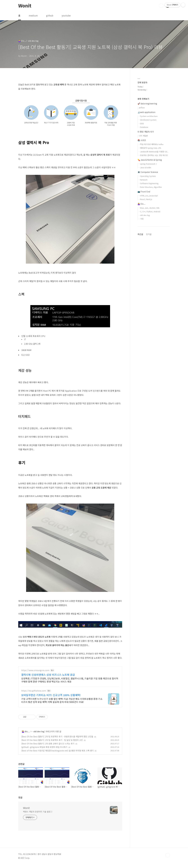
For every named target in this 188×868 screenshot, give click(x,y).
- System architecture (148, 116)
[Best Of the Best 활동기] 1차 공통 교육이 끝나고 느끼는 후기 (48, 747)
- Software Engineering (149, 183)
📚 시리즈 (142, 140)
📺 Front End (144, 192)
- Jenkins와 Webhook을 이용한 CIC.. (154, 152)
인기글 (149, 234)
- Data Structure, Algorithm (150, 187)
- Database (144, 127)
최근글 (140, 234)
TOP (168, 859)
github (50, 15)
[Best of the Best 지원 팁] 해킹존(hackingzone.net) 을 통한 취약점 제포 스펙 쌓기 (57, 754)
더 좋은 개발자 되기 (146, 132)
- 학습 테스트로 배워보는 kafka (151, 144)
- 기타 (141, 219)
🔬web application (146, 112)
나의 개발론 (143, 136)
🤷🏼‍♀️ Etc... (26, 735)
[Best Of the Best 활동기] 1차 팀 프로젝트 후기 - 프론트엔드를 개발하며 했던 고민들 (57, 740)
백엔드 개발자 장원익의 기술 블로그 (38, 815)
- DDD (141, 123)
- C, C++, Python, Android (150, 211)
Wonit (25, 5)
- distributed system (148, 120)
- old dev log (38, 735)
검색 (161, 6)
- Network (143, 180)
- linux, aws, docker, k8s (149, 208)
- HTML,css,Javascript (148, 196)
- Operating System (147, 176)
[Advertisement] (70, 691)
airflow (142, 108)
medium (33, 15)
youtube (66, 15)
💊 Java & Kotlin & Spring (150, 160)
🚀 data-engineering (147, 104)
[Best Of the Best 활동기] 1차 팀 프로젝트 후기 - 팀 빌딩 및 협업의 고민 (52, 743)
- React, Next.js (145, 199)
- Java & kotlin (145, 167)
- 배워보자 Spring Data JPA (150, 148)
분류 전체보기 (143, 99)
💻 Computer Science (148, 172)
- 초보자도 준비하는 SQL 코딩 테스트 (153, 155)
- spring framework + (148, 164)
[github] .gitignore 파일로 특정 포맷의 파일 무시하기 (44, 750)
